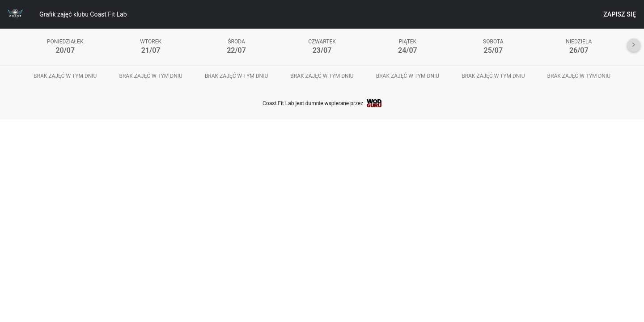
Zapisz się (620, 14)
